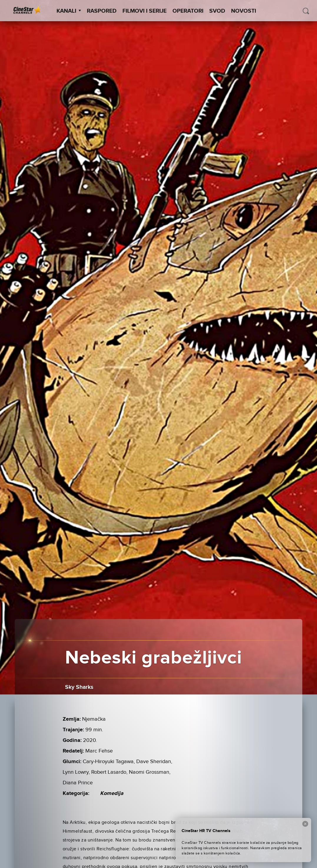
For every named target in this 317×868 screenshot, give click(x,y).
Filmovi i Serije (145, 11)
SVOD (217, 11)
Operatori (188, 11)
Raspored (102, 11)
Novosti (244, 11)
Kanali (69, 11)
